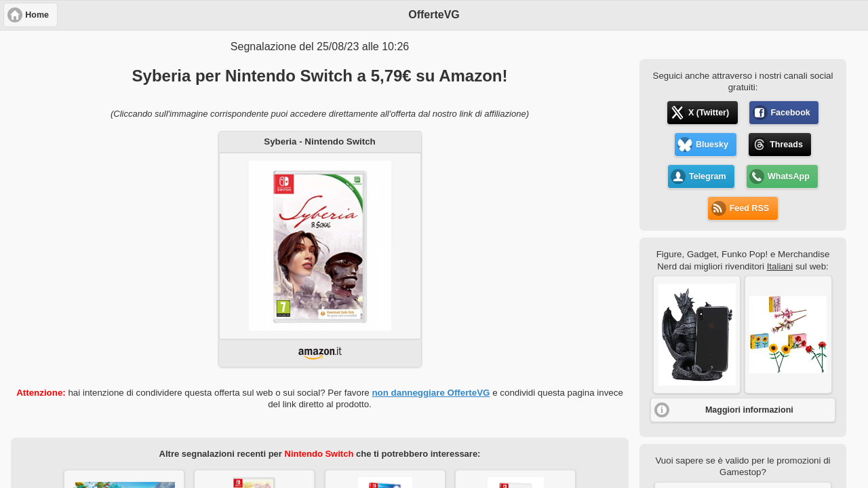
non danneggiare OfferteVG (431, 393)
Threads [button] (786, 145)
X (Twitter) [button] (709, 113)
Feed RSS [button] (749, 208)
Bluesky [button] (712, 145)
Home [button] (37, 15)
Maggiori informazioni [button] (749, 410)
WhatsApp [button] (789, 176)
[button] (697, 335)
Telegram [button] (708, 176)
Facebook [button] (790, 113)
